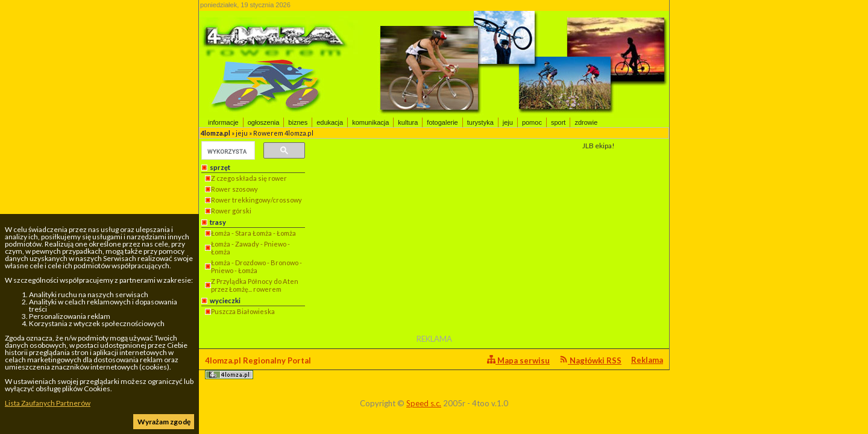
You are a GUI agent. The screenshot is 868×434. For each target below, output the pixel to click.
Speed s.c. (424, 403)
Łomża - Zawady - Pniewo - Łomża (250, 248)
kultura (408, 122)
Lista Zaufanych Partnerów (48, 403)
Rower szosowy (234, 189)
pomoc (532, 122)
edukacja (330, 122)
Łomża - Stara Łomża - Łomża (253, 233)
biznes (298, 122)
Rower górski (231, 211)
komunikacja (370, 122)
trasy (218, 222)
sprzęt (220, 167)
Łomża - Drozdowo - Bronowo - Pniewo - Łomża (256, 266)
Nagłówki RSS (590, 360)
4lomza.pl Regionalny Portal (258, 367)
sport (558, 122)
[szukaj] (227, 151)
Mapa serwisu (518, 360)
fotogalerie (442, 122)
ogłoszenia (264, 122)
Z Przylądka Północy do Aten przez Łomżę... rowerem (255, 285)
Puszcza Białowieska (243, 311)
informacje (223, 122)
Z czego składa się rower (249, 178)
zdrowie (586, 122)
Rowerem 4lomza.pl (283, 133)
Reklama (647, 360)
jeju (508, 122)
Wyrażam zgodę (164, 422)
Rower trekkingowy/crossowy (256, 200)
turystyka (480, 122)
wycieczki (225, 300)
